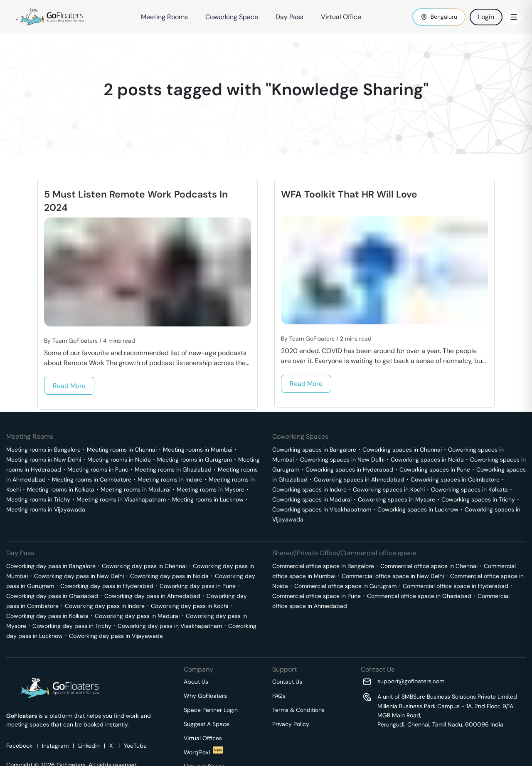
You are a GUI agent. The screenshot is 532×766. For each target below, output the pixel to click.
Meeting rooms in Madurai (135, 489)
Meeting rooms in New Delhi (44, 460)
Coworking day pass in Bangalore (51, 566)
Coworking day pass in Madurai (137, 616)
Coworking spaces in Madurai (312, 499)
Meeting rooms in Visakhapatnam (121, 499)
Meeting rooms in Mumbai (198, 450)
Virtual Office (341, 17)
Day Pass (289, 17)
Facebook (19, 746)
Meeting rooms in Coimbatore (92, 479)
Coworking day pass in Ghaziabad (52, 596)
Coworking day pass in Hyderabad (107, 586)
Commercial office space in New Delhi (393, 576)
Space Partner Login (211, 710)
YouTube (135, 746)
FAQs (279, 696)
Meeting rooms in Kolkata (61, 489)
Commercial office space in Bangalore (323, 566)
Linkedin (89, 746)
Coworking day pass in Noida (169, 576)
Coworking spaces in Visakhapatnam (322, 509)
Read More (69, 386)
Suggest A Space (207, 724)
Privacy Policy (291, 724)
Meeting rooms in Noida (119, 460)
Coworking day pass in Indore (105, 606)
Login (486, 17)
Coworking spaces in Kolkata (469, 489)
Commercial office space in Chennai (429, 566)
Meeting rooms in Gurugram (195, 460)
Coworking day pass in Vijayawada (116, 636)
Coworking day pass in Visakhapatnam (170, 626)
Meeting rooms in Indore (170, 479)
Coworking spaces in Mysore (397, 499)
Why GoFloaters (205, 696)
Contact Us (287, 682)
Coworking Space (232, 17)
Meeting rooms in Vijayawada (46, 509)
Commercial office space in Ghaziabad (419, 596)
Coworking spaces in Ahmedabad (359, 479)
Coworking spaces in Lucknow (418, 509)
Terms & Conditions (298, 710)
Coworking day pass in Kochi (190, 606)
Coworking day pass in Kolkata (47, 616)
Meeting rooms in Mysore (211, 489)
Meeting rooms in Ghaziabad (173, 469)
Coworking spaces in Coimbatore (455, 479)
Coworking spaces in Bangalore (314, 450)
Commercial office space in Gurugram (345, 586)
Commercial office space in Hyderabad (456, 586)
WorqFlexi (203, 752)
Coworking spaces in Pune (435, 469)
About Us (196, 682)
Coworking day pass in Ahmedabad (152, 596)
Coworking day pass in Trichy (72, 626)
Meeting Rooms (164, 17)
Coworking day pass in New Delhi (79, 576)
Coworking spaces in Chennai (402, 450)
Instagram (55, 746)
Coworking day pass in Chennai (144, 566)
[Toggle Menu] (514, 17)
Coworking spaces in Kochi (389, 489)
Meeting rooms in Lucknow (208, 499)
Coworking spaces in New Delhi (342, 460)
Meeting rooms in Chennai (122, 450)
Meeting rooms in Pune (98, 469)
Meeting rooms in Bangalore (43, 450)
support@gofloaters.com (411, 681)
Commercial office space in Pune (316, 596)
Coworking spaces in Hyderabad (349, 469)
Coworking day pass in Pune (198, 586)
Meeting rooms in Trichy (38, 499)
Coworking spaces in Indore (309, 489)
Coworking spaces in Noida (427, 460)
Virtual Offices (203, 738)
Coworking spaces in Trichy (478, 499)
